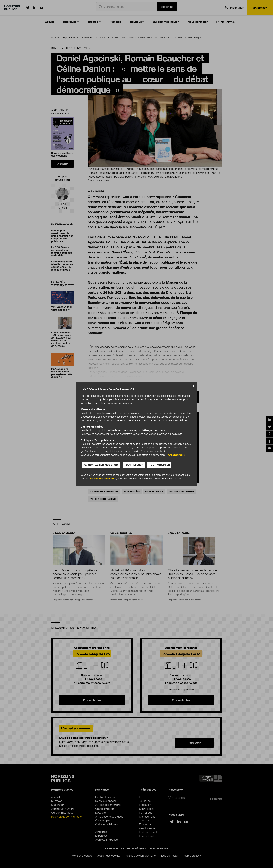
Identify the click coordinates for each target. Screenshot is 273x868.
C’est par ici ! (176, 455)
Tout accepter (159, 465)
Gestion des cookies (102, 479)
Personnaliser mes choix (101, 465)
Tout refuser (134, 465)
